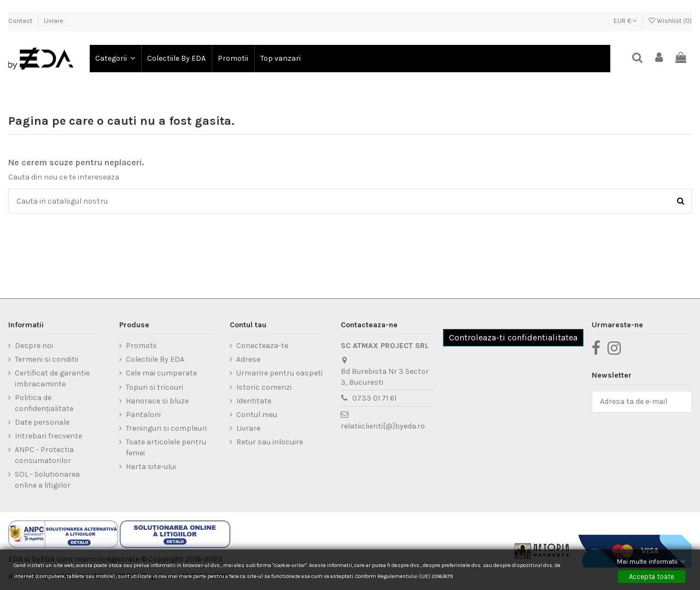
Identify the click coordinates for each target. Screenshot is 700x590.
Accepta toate (652, 576)
